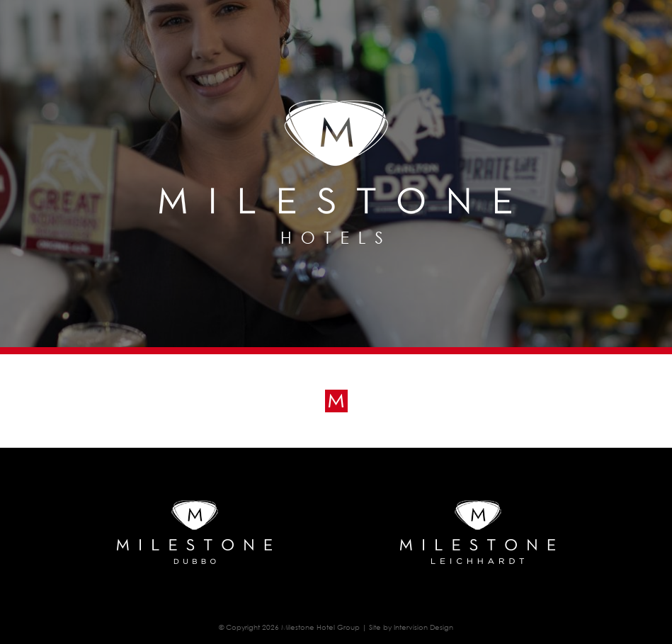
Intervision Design (423, 627)
